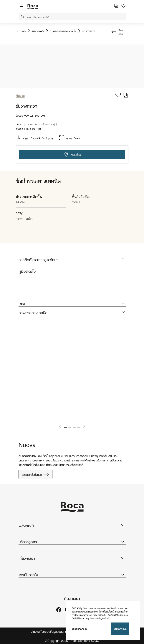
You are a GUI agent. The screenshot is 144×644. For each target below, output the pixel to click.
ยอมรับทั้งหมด (120, 629)
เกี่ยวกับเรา (72, 558)
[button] (23, 17)
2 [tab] (70, 427)
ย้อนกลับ (121, 32)
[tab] (72, 259)
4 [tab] (79, 427)
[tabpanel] (20, 376)
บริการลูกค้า (72, 541)
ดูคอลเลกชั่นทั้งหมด (35, 474)
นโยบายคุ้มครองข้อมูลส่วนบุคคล (50, 631)
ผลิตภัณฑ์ (38, 31)
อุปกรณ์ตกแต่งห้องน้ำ (63, 31)
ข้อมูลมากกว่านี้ (80, 629)
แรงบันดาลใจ (72, 574)
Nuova (27, 444)
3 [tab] (74, 427)
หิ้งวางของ (88, 31)
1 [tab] (65, 427)
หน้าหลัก (21, 31)
